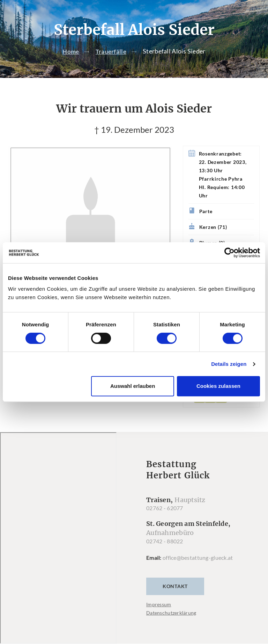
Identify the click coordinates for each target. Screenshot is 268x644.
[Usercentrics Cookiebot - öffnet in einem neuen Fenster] (229, 253)
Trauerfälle (111, 51)
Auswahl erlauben (133, 386)
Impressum (159, 605)
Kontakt (175, 587)
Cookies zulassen (218, 386)
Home (70, 51)
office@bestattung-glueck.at (198, 558)
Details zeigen (229, 364)
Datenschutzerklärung (171, 613)
